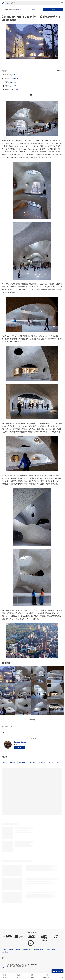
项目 (5, 762)
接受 (53, 10)
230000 (12, 82)
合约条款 (19, 10)
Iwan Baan (14, 89)
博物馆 (51, 762)
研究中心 (59, 762)
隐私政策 (24, 10)
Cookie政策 (33, 10)
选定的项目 (23, 762)
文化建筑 (33, 762)
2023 (14, 86)
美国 (14, 75)
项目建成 (13, 762)
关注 (19, 747)
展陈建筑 (42, 762)
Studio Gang (16, 78)
